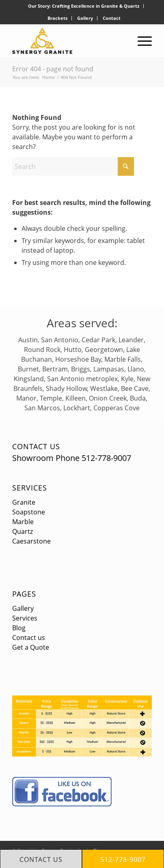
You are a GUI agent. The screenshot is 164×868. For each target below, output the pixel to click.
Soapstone (29, 512)
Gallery (85, 18)
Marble (23, 522)
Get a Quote (31, 647)
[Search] (73, 166)
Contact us (29, 638)
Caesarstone (31, 541)
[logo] (68, 41)
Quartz (23, 531)
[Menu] (141, 41)
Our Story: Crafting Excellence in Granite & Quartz (84, 6)
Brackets (57, 18)
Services (30, 488)
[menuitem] (84, 6)
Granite (24, 502)
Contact (112, 18)
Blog (19, 628)
